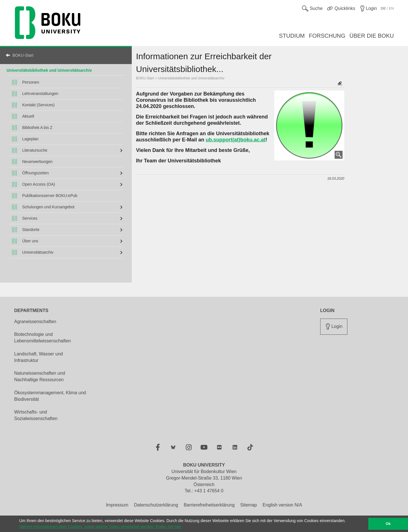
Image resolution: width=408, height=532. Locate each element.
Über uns (30, 241)
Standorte (31, 230)
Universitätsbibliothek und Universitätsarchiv (191, 78)
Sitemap (249, 505)
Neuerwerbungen (37, 162)
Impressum (117, 505)
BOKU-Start (23, 55)
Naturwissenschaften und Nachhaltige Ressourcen (40, 376)
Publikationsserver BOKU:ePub (50, 196)
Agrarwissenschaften (35, 322)
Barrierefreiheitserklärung (209, 505)
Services (30, 218)
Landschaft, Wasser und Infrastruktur (39, 357)
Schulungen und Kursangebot (48, 207)
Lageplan (30, 139)
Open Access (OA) (39, 184)
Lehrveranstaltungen (40, 94)
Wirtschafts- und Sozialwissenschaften (36, 415)
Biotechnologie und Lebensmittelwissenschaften (42, 338)
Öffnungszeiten (35, 173)
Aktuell (28, 116)
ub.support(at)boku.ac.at (236, 140)
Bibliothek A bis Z (37, 128)
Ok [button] (388, 524)
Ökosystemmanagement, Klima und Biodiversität (50, 396)
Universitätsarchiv (38, 252)
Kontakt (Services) (38, 105)
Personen (31, 82)
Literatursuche (35, 150)
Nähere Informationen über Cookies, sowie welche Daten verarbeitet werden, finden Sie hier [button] (100, 527)
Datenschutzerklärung (156, 505)
